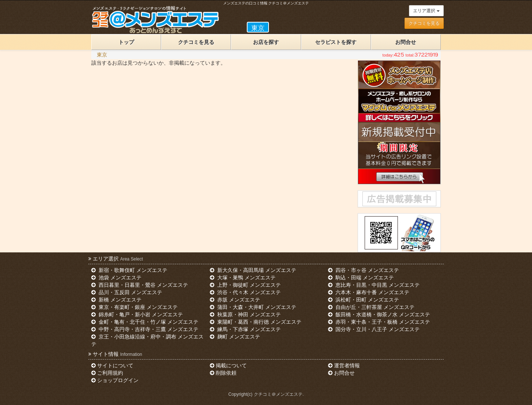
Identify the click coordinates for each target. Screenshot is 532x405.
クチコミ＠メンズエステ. (279, 394)
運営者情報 (344, 365)
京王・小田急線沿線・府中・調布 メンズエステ (147, 340)
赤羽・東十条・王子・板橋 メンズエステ (379, 322)
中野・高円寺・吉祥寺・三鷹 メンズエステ (145, 329)
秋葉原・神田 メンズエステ (245, 314)
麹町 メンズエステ (235, 337)
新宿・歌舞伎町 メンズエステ (129, 270)
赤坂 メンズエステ (235, 300)
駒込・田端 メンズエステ (361, 278)
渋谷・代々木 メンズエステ (245, 292)
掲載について (228, 365)
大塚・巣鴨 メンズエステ (243, 278)
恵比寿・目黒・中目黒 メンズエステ (374, 285)
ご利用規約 (107, 373)
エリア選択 (426, 11)
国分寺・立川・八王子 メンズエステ (374, 329)
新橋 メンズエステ (116, 300)
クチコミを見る (424, 23)
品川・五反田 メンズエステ (127, 292)
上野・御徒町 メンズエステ (245, 285)
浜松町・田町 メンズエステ (364, 300)
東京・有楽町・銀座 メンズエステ (134, 307)
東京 (102, 55)
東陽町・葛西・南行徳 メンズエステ (256, 322)
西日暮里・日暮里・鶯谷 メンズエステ (140, 285)
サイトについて (112, 365)
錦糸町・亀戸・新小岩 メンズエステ (137, 314)
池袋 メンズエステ (116, 278)
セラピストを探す (336, 42)
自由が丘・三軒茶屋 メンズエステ (371, 307)
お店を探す (266, 42)
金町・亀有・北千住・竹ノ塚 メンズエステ (145, 322)
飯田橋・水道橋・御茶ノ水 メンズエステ (379, 314)
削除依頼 (223, 373)
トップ (126, 42)
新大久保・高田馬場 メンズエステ (253, 270)
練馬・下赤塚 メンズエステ (245, 329)
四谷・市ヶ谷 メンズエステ (364, 270)
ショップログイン (115, 380)
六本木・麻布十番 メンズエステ (369, 292)
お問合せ (406, 42)
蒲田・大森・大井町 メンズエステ (253, 307)
